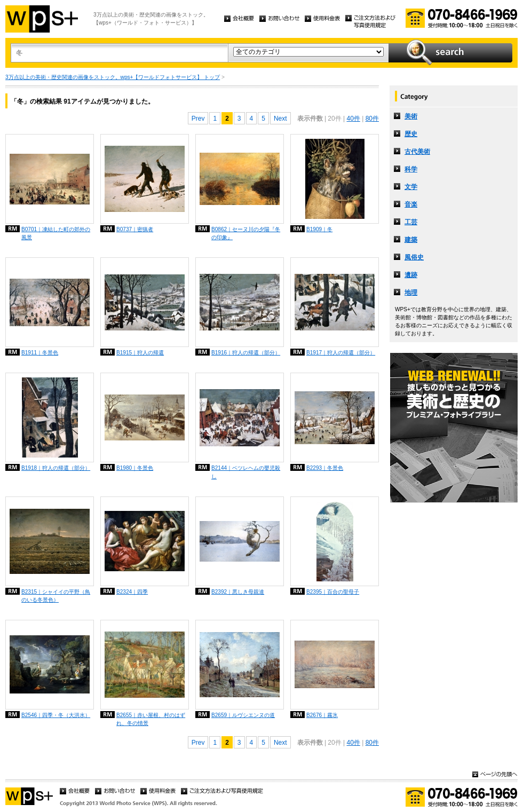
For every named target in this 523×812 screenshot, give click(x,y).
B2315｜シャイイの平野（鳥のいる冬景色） (56, 596)
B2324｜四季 (132, 592)
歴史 (411, 134)
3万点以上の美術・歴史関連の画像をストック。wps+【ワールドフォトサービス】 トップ (113, 77)
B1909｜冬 (319, 229)
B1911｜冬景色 (40, 353)
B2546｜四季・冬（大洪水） (56, 715)
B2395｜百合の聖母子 (333, 592)
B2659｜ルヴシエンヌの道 (243, 715)
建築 (411, 240)
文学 (411, 187)
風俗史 (414, 257)
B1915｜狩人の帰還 (140, 353)
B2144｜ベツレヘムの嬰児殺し (246, 472)
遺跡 (411, 275)
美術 (411, 116)
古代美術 (417, 152)
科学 (411, 169)
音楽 (411, 204)
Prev (198, 119)
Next (280, 119)
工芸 (411, 222)
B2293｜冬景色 (325, 468)
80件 (372, 119)
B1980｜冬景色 (135, 468)
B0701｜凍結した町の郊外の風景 (56, 233)
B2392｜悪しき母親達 (238, 592)
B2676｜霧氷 (322, 715)
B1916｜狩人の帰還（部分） (246, 353)
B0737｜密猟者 (135, 229)
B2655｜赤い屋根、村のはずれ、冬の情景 (151, 719)
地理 (411, 293)
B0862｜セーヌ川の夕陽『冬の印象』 (246, 233)
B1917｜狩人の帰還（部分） (341, 353)
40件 (353, 119)
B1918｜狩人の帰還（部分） (56, 468)
